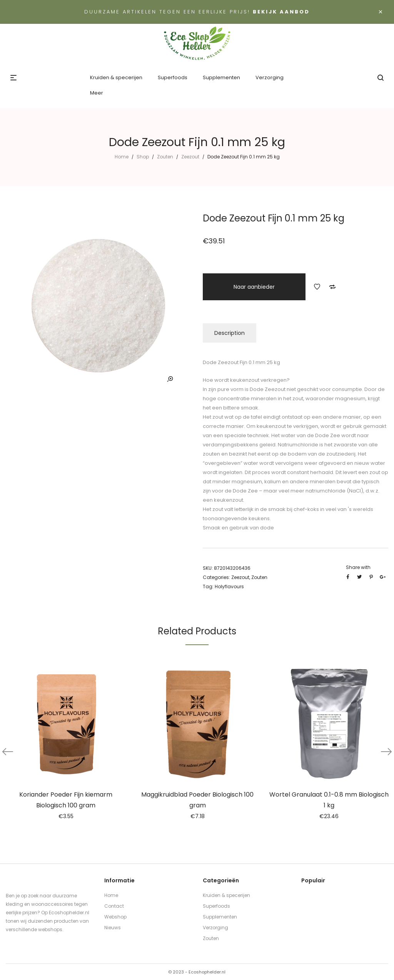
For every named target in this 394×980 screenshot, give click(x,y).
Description (230, 333)
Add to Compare (332, 287)
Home (122, 157)
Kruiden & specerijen (226, 895)
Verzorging (215, 928)
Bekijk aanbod (281, 12)
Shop (143, 157)
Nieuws (113, 928)
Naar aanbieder (254, 287)
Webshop (115, 917)
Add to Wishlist (317, 287)
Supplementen (220, 917)
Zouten (165, 157)
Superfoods (216, 906)
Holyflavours (229, 587)
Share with (358, 567)
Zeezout (190, 157)
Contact (114, 906)
